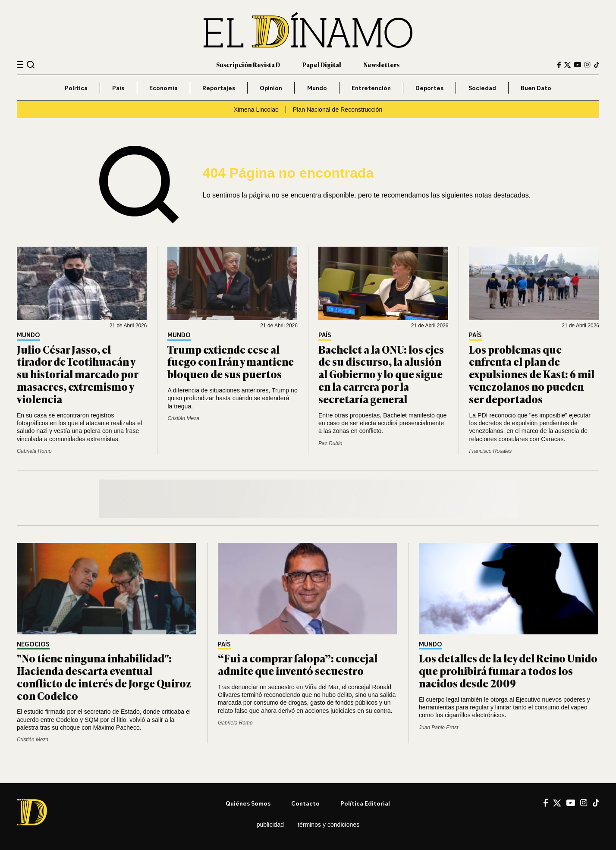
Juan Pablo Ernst (438, 728)
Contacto (305, 803)
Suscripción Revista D (248, 64)
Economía (163, 88)
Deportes (429, 88)
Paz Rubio (330, 443)
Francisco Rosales (490, 451)
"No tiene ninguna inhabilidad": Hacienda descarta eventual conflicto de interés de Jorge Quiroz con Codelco (104, 676)
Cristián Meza (183, 418)
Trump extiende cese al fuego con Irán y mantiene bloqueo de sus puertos (231, 362)
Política (76, 88)
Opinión (271, 88)
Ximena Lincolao (256, 110)
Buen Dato (536, 88)
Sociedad (482, 88)
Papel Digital (322, 64)
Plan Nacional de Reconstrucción (338, 110)
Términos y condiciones (328, 825)
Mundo (317, 88)
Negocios (33, 645)
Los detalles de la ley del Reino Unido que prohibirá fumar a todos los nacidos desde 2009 (508, 670)
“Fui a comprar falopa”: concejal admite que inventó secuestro (298, 664)
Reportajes (219, 88)
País (118, 88)
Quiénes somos (248, 803)
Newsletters (382, 64)
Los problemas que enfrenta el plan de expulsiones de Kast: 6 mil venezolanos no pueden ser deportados (532, 374)
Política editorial (365, 803)
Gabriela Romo (34, 451)
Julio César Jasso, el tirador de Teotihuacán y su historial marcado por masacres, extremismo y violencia (77, 374)
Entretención (371, 88)
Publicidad (270, 825)
